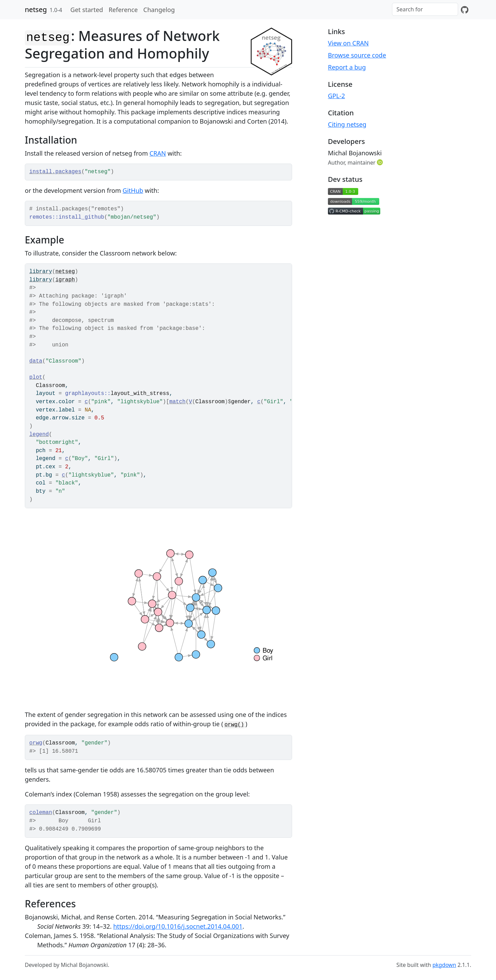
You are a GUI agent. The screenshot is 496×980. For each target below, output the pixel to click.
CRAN (158, 153)
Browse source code (357, 55)
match (177, 402)
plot (36, 377)
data (36, 361)
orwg (36, 743)
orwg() (234, 725)
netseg (36, 9)
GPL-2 (337, 96)
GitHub (133, 190)
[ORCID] (381, 162)
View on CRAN (348, 43)
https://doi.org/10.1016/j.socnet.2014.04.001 (178, 926)
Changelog (159, 10)
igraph (65, 280)
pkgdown (444, 965)
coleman (41, 813)
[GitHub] (465, 10)
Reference (123, 10)
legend (39, 435)
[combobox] (425, 9)
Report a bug (347, 67)
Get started (87, 10)
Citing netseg (347, 124)
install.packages (55, 172)
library (41, 272)
